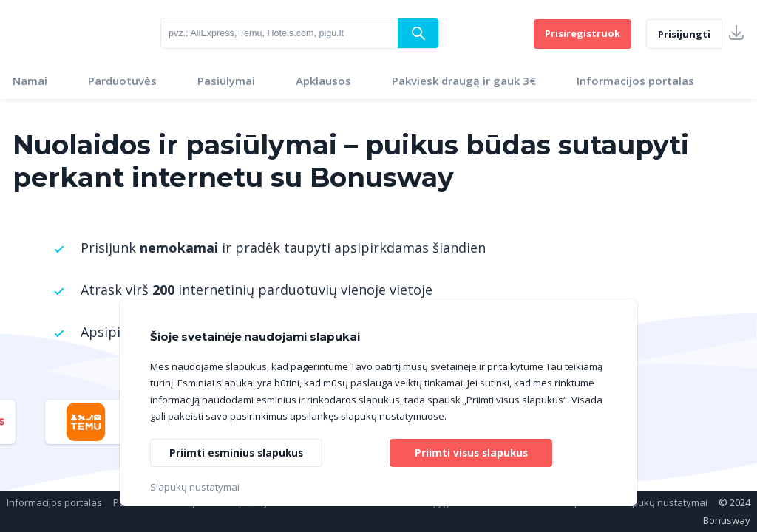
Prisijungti (684, 34)
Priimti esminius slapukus (238, 452)
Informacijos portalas (635, 81)
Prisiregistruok (583, 33)
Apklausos (323, 81)
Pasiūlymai (226, 81)
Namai (30, 81)
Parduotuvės (122, 81)
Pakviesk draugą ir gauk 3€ (464, 81)
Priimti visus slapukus (471, 452)
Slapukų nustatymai (663, 502)
